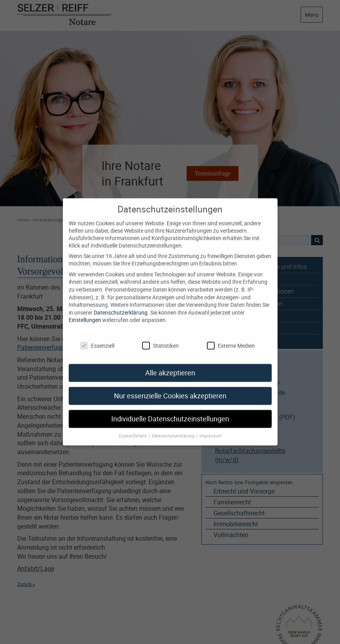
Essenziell (97, 338)
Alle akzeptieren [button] (170, 366)
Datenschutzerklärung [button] (174, 429)
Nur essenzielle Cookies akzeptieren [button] (170, 389)
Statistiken (160, 338)
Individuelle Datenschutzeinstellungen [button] (170, 412)
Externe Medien (231, 338)
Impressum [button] (211, 429)
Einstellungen (85, 313)
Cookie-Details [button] (133, 429)
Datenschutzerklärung (121, 305)
